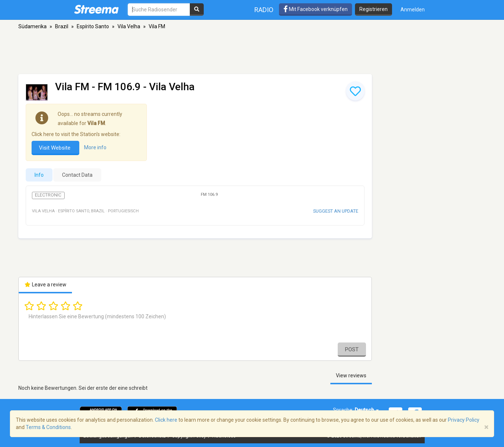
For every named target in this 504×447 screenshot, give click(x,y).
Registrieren (374, 9)
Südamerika (32, 26)
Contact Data (77, 175)
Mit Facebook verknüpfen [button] (316, 9)
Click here (166, 420)
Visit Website (55, 148)
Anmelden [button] (413, 10)
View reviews (351, 375)
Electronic (48, 195)
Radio (264, 10)
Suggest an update (336, 211)
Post (352, 349)
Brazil (62, 26)
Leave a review (45, 285)
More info (95, 147)
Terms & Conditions (48, 427)
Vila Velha (129, 26)
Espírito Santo (93, 26)
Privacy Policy (464, 420)
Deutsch (367, 410)
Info (39, 175)
